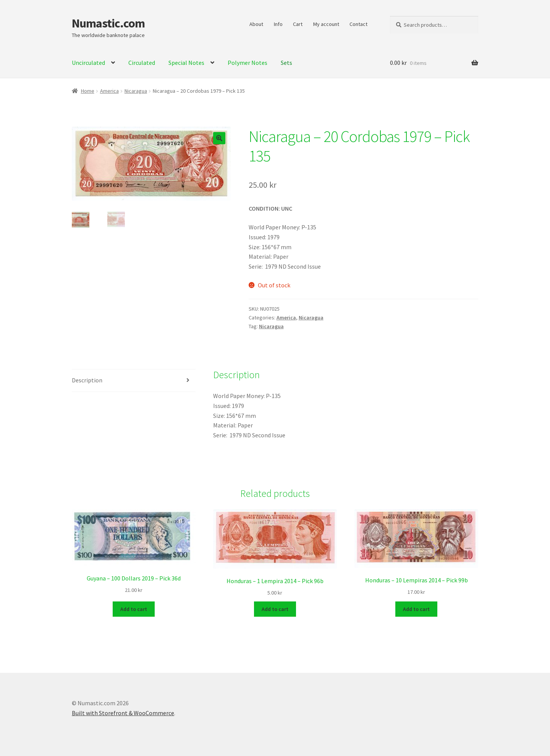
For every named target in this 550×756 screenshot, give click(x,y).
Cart (298, 24)
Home (88, 91)
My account (326, 24)
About (256, 24)
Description (87, 380)
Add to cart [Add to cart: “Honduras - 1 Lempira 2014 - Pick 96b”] (275, 608)
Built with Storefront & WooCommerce (123, 712)
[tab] (134, 381)
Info (278, 24)
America (109, 91)
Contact (358, 24)
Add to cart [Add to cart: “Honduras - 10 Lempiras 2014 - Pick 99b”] (416, 608)
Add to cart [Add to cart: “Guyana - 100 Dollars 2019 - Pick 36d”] (134, 608)
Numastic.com (108, 23)
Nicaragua (136, 91)
